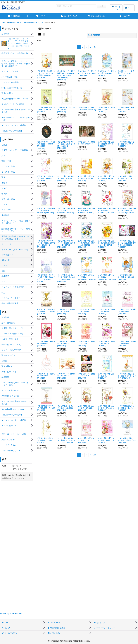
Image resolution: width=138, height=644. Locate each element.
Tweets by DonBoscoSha (11, 613)
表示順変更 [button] (94, 35)
